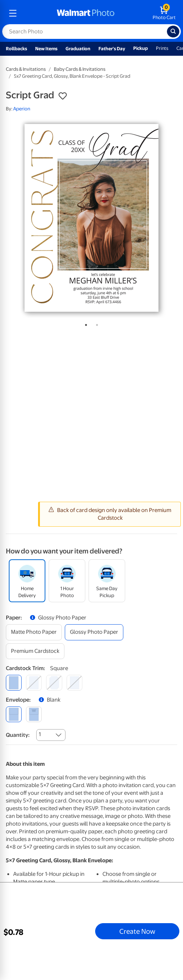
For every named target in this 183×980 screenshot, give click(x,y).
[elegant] (54, 683)
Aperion (22, 109)
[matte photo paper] (34, 632)
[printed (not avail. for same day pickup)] (34, 714)
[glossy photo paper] (94, 632)
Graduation (78, 49)
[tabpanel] (91, 218)
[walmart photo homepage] (86, 13)
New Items (46, 49)
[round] (34, 683)
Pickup (141, 48)
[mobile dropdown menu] (13, 13)
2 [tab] (96, 323)
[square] (14, 683)
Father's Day (112, 49)
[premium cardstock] (35, 651)
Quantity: (18, 735)
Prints (162, 48)
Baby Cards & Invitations (80, 69)
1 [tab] (85, 323)
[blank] (14, 714)
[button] (63, 96)
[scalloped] (74, 683)
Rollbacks (16, 49)
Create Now (137, 931)
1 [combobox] (40, 734)
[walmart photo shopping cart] (164, 13)
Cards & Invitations (26, 69)
